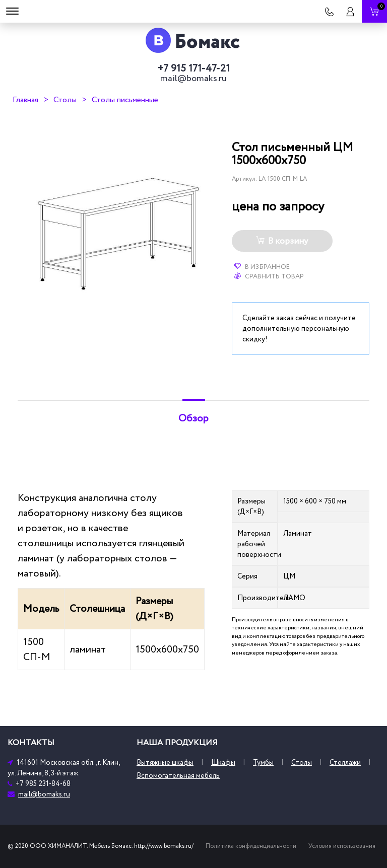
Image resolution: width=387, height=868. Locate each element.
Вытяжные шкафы (165, 763)
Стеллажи (345, 763)
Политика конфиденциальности (251, 846)
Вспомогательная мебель (178, 776)
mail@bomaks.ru (193, 79)
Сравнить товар (269, 276)
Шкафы (223, 763)
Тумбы (263, 763)
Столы (65, 100)
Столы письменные (125, 100)
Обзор (193, 418)
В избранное (262, 267)
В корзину (282, 241)
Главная (25, 100)
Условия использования (342, 846)
